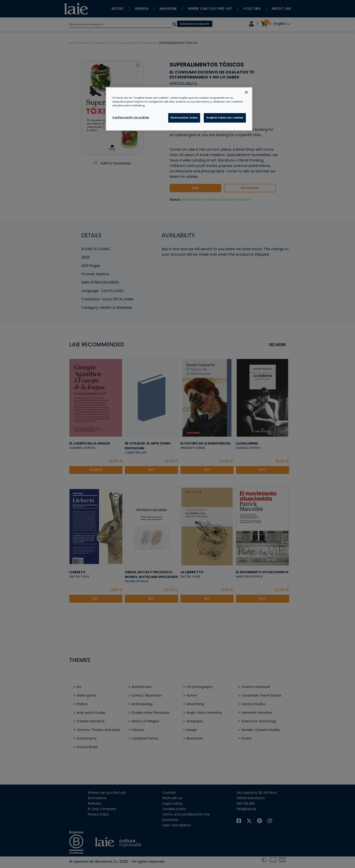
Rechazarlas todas (184, 118)
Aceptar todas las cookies (225, 118)
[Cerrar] (246, 92)
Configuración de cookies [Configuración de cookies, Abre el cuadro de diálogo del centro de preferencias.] (131, 117)
